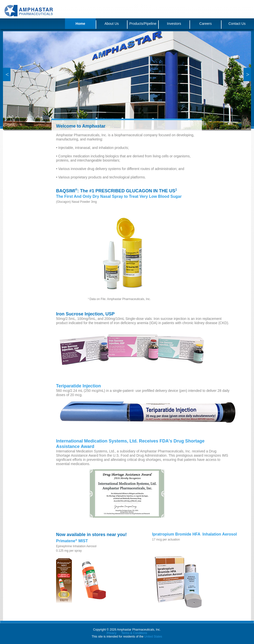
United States (153, 637)
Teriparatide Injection (79, 386)
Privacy (111, 633)
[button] (7, 74)
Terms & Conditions (134, 633)
